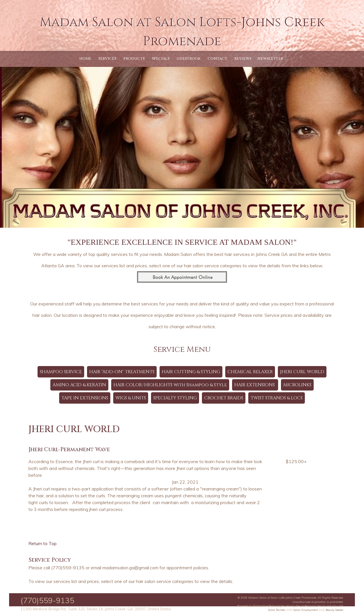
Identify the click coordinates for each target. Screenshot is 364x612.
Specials (161, 59)
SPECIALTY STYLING (175, 398)
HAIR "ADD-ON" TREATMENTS (122, 372)
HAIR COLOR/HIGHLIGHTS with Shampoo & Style (170, 385)
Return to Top (43, 543)
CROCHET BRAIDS (224, 398)
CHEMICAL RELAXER (250, 372)
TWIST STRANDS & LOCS (277, 398)
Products (134, 59)
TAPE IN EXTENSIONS (85, 398)
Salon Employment (306, 610)
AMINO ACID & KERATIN (79, 385)
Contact (217, 59)
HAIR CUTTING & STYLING (191, 372)
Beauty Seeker (335, 610)
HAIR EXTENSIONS (255, 385)
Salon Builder (277, 610)
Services (107, 59)
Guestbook (189, 59)
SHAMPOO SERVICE (61, 372)
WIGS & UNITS (131, 398)
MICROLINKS (297, 385)
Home (85, 59)
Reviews (243, 59)
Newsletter (270, 59)
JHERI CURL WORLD (302, 372)
